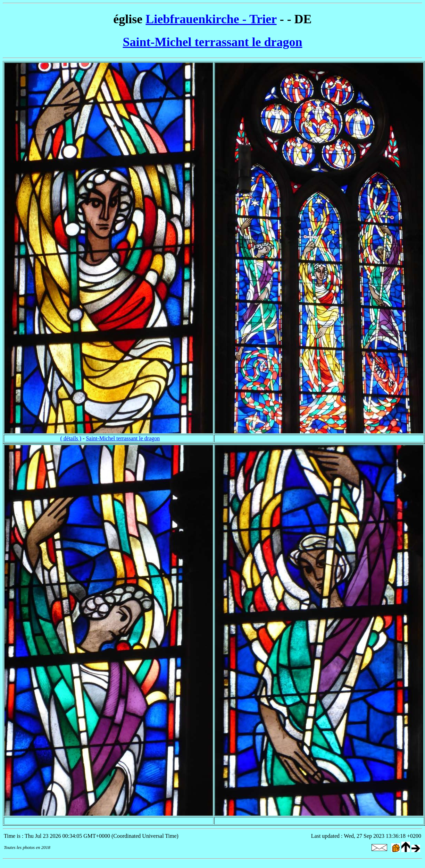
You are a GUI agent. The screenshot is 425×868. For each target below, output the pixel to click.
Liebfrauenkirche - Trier (211, 19)
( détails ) (71, 438)
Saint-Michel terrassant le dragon (213, 42)
